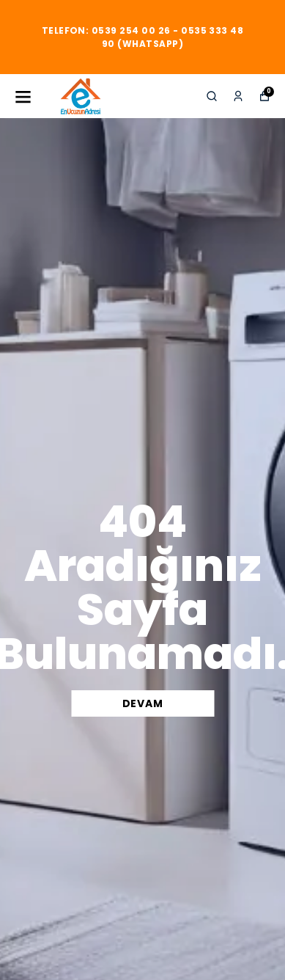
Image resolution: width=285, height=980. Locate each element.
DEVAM (143, 703)
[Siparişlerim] (238, 96)
